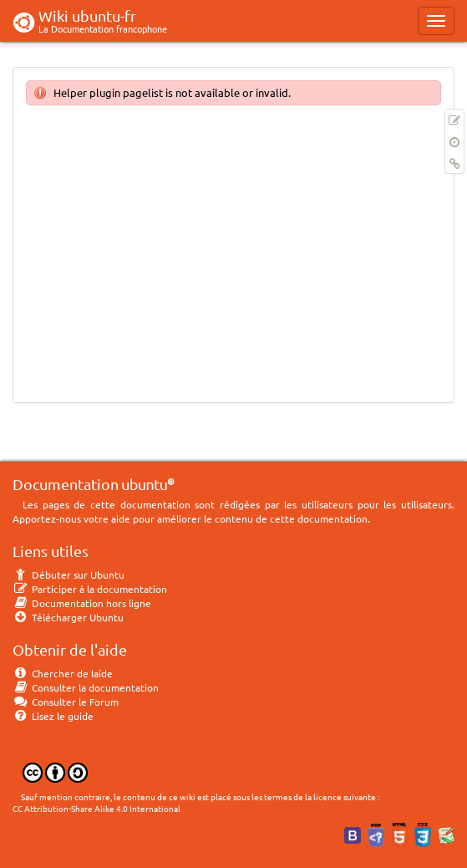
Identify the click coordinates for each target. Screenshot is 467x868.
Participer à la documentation (90, 589)
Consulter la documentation (86, 687)
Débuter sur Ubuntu (69, 574)
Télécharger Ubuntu (68, 617)
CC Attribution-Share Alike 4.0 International (96, 808)
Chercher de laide (63, 673)
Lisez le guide (53, 716)
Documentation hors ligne (82, 603)
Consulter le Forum (66, 702)
